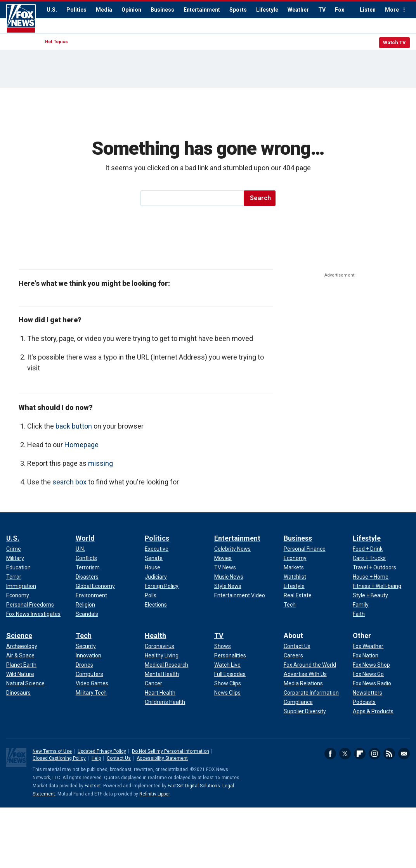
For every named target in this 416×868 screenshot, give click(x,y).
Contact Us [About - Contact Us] (297, 646)
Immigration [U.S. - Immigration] (21, 586)
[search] (193, 198)
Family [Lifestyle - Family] (361, 605)
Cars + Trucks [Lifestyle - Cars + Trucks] (369, 558)
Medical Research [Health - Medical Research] (166, 665)
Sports (238, 10)
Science (19, 635)
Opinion (131, 10)
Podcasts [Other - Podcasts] (364, 702)
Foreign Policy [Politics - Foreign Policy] (162, 586)
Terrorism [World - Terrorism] (88, 567)
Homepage (81, 445)
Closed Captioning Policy (59, 758)
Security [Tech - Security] (86, 646)
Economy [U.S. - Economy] (18, 595)
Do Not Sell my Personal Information (171, 751)
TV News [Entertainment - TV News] (225, 567)
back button (74, 426)
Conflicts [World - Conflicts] (86, 558)
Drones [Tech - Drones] (84, 665)
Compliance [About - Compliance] (298, 702)
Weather (298, 10)
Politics (76, 10)
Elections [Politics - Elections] (156, 605)
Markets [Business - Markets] (294, 567)
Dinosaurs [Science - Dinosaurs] (18, 693)
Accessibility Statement (162, 758)
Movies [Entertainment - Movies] (223, 558)
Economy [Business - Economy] (295, 558)
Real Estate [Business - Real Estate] (298, 595)
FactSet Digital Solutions (194, 786)
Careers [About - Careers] (293, 655)
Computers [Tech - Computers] (89, 674)
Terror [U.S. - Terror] (14, 577)
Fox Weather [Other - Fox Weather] (368, 646)
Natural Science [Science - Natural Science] (25, 683)
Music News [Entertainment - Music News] (229, 577)
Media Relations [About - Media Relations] (303, 683)
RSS (389, 754)
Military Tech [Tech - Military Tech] (91, 693)
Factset (93, 786)
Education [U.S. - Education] (18, 567)
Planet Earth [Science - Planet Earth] (21, 665)
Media (104, 10)
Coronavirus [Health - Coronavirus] (159, 646)
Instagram (374, 754)
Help (96, 758)
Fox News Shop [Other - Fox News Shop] (371, 665)
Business (162, 10)
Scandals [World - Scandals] (87, 614)
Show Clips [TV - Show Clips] (228, 683)
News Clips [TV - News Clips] (227, 693)
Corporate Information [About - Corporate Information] (311, 693)
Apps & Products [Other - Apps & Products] (373, 711)
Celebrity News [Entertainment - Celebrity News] (232, 549)
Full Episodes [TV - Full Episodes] (230, 674)
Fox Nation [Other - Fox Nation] (366, 655)
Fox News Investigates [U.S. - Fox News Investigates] (33, 614)
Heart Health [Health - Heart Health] (160, 693)
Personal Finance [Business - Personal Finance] (305, 549)
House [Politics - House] (153, 567)
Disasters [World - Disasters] (87, 577)
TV (322, 10)
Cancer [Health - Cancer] (153, 683)
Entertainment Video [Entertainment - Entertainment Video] (240, 595)
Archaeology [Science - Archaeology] (22, 646)
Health (155, 635)
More (392, 10)
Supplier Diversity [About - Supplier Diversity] (305, 711)
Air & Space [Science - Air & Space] (20, 655)
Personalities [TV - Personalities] (230, 655)
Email (404, 754)
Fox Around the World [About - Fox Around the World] (310, 665)
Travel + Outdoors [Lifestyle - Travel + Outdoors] (374, 567)
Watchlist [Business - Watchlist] (295, 577)
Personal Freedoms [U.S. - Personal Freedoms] (30, 605)
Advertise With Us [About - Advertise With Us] (305, 674)
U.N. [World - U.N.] (80, 549)
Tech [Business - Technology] (290, 605)
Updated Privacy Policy (102, 751)
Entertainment (202, 10)
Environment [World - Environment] (91, 595)
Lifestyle (267, 10)
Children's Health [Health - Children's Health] (165, 702)
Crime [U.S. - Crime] (14, 549)
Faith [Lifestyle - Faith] (359, 614)
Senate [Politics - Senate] (154, 558)
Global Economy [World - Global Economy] (95, 586)
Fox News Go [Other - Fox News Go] (368, 674)
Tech (84, 635)
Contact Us (119, 758)
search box (69, 482)
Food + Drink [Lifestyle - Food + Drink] (368, 549)
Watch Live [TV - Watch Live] (227, 665)
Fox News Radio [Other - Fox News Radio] (372, 683)
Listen (368, 10)
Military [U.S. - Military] (15, 558)
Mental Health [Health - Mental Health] (162, 674)
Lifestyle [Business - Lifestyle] (294, 586)
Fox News (21, 19)
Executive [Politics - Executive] (157, 549)
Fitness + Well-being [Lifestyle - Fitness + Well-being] (377, 586)
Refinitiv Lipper (154, 794)
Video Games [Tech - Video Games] (92, 683)
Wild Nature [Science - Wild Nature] (20, 674)
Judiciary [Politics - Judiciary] (156, 577)
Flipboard (360, 754)
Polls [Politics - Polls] (151, 595)
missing (101, 463)
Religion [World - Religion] (85, 605)
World (85, 538)
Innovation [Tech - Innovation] (88, 655)
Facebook (330, 754)
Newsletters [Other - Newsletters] (367, 693)
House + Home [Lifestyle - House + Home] (371, 577)
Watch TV (394, 42)
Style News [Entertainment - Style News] (228, 586)
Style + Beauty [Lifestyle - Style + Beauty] (370, 595)
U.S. (52, 10)
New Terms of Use (52, 751)
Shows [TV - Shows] (223, 646)
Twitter (345, 754)
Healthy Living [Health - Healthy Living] (162, 655)
